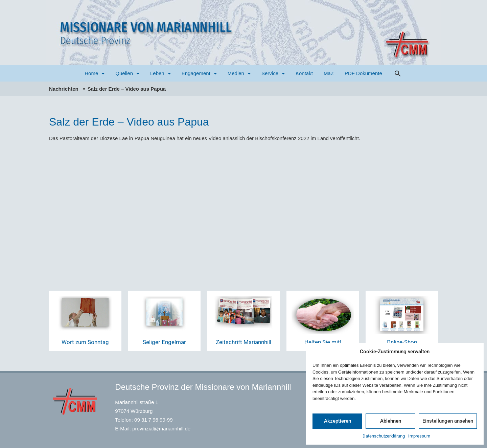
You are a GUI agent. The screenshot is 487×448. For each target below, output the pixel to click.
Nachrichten (64, 89)
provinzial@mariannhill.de (161, 429)
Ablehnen (391, 421)
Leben (160, 74)
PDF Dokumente (363, 73)
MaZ (329, 73)
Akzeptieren (338, 421)
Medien (239, 74)
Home (95, 74)
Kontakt (304, 73)
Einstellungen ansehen (448, 421)
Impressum (419, 436)
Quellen (127, 74)
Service (273, 74)
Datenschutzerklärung (384, 436)
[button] (398, 73)
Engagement (199, 74)
